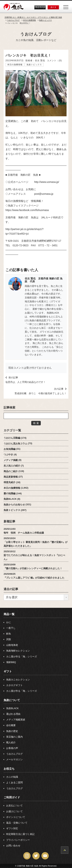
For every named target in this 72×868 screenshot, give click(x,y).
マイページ (40, 7)
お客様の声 (12, 748)
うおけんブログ (36, 34)
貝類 (9, 639)
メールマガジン (14, 759)
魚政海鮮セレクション (18, 651)
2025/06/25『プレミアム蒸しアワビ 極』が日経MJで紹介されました (34, 576)
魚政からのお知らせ (14, 504)
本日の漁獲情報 (15, 65)
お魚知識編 (10, 449)
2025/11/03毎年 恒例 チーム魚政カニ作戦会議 (24, 531)
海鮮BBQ (11, 662)
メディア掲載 (11, 460)
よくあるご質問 (14, 783)
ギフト (8, 671)
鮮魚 (9, 634)
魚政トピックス (34, 65)
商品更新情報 (11, 477)
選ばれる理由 (13, 714)
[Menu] (66, 7)
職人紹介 (11, 742)
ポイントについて (16, 817)
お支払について (14, 806)
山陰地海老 (12, 645)
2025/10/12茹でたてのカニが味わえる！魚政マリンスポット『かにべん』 (34, 555)
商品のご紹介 (11, 471)
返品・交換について (17, 823)
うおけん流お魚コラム (15, 443)
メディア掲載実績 (16, 720)
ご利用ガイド (12, 797)
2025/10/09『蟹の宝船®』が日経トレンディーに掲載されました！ (33, 566)
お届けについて (14, 811)
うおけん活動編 (12, 438)
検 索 (36, 423)
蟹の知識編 (10, 493)
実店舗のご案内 (14, 737)
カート (53, 7)
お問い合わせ (13, 846)
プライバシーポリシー (18, 840)
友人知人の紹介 (12, 466)
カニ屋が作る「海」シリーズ (22, 657)
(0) (60, 61)
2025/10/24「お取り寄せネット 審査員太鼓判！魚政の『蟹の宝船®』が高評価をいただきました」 (36, 542)
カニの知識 (12, 777)
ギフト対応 (12, 828)
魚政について (12, 700)
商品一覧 (9, 614)
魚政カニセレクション (18, 680)
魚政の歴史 (12, 731)
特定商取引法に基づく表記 (20, 834)
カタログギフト (14, 685)
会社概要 (11, 725)
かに (9, 622)
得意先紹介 (10, 482)
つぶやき (8, 454)
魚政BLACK (10, 499)
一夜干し (11, 628)
